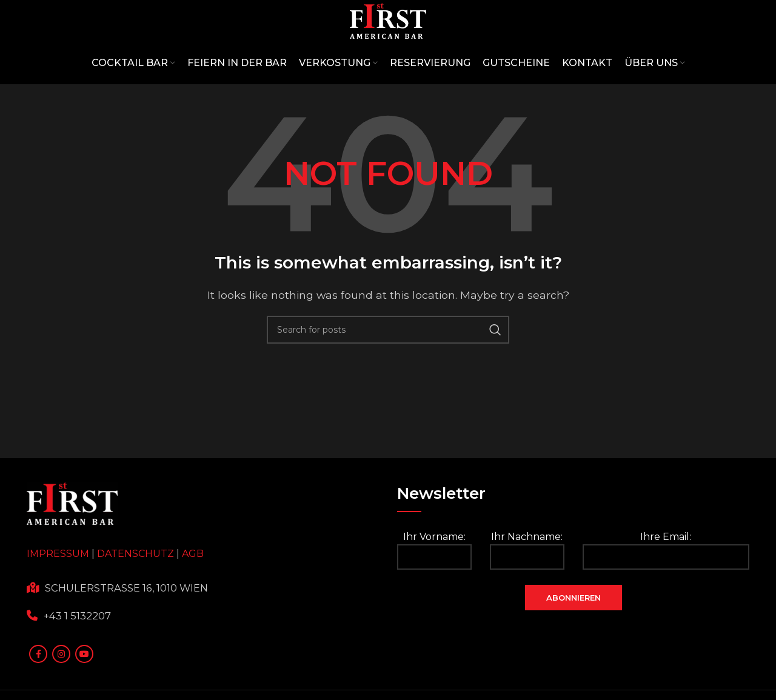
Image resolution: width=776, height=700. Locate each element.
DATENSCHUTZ (135, 591)
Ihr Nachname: (527, 588)
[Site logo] (388, 38)
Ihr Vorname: (434, 588)
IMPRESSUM (58, 591)
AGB (193, 591)
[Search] (388, 367)
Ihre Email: (666, 588)
